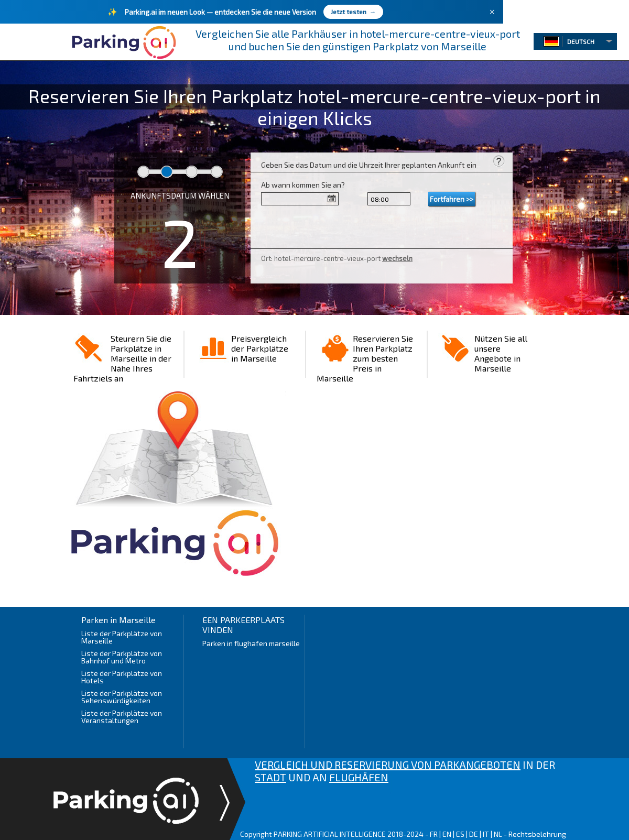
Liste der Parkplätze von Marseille (122, 637)
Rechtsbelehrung (537, 834)
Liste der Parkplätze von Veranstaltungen (122, 717)
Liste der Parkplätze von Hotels (122, 677)
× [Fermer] (492, 12)
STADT (270, 777)
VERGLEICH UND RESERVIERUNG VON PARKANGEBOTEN (388, 765)
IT (486, 834)
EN (447, 834)
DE (474, 834)
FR (434, 834)
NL (498, 834)
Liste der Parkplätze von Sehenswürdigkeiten (122, 697)
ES (460, 834)
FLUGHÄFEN (359, 777)
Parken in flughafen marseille (251, 643)
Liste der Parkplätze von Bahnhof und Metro (122, 657)
